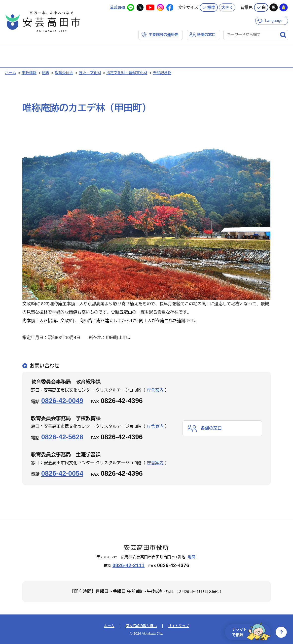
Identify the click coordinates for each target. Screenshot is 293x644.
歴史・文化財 (90, 73)
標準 (211, 7)
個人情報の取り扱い (141, 626)
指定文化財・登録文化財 (127, 73)
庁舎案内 (155, 390)
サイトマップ (179, 626)
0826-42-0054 (62, 473)
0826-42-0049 (62, 401)
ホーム (11, 73)
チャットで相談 (251, 632)
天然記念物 (162, 73)
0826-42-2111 (128, 565)
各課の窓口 (206, 35)
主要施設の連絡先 (163, 35)
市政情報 (29, 73)
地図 (192, 557)
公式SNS (118, 7)
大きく (227, 7)
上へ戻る (281, 632)
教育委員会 (64, 73)
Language (274, 20)
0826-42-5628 (62, 437)
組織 (45, 73)
